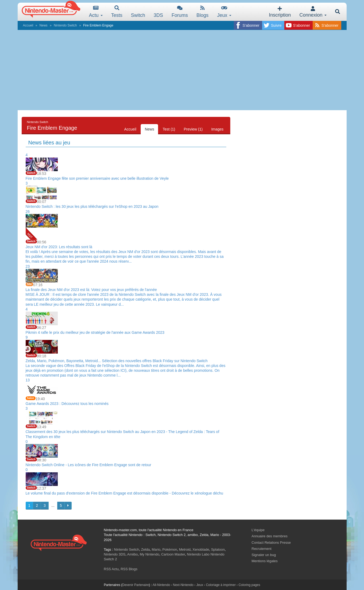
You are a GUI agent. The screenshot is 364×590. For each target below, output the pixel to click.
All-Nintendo (161, 585)
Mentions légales (265, 561)
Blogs (203, 12)
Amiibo (132, 554)
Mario (156, 549)
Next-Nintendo (183, 585)
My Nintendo (149, 554)
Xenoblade (201, 549)
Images (217, 129)
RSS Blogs (129, 569)
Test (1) (169, 129)
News (44, 25)
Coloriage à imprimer (221, 585)
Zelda (145, 549)
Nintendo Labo (198, 554)
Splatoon (218, 549)
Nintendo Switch (65, 25)
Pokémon (170, 549)
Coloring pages (249, 585)
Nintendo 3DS (115, 554)
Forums (180, 12)
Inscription (280, 12)
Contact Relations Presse (271, 543)
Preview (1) (193, 129)
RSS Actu (111, 569)
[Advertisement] (182, 70)
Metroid (185, 549)
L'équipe (258, 530)
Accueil (28, 25)
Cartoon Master (173, 554)
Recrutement (262, 549)
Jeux (224, 12)
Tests (117, 12)
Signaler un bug (264, 555)
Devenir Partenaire (136, 585)
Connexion (313, 12)
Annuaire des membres (270, 536)
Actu (96, 12)
